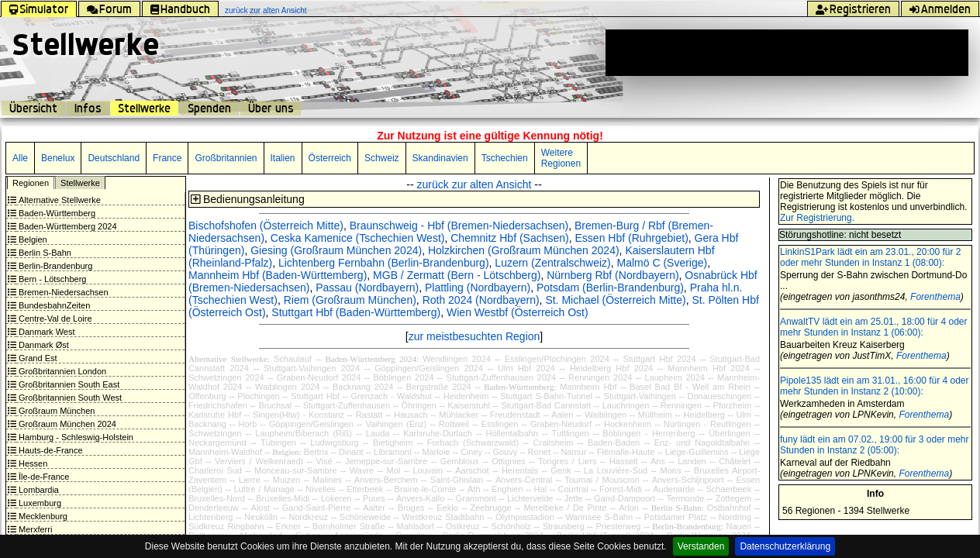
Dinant (351, 452)
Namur (573, 452)
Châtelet (735, 461)
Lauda (378, 433)
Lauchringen (626, 405)
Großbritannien (226, 158)
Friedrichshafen (218, 405)
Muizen (286, 480)
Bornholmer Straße (349, 526)
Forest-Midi (621, 489)
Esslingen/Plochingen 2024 (557, 359)
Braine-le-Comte (426, 489)
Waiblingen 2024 (287, 387)
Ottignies (508, 461)
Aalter (374, 508)
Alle (20, 158)
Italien (283, 158)
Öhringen (419, 405)
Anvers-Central (524, 480)
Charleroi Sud (215, 470)
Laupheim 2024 (675, 377)
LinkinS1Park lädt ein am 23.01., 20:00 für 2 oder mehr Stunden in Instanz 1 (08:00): (870, 257)
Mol (393, 470)
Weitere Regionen (561, 158)
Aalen (562, 415)
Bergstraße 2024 (439, 387)
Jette (574, 498)
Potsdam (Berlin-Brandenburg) (610, 288)
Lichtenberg (211, 517)
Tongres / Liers (568, 461)
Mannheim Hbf (588, 387)
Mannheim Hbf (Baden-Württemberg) (278, 275)
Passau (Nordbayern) (367, 288)
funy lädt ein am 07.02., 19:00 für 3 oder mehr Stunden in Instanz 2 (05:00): (874, 445)
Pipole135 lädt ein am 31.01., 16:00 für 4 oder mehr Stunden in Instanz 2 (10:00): (875, 386)
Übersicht (33, 108)
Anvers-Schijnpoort (688, 480)
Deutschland (114, 158)
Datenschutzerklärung (785, 546)
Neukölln (261, 517)
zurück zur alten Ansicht (266, 10)
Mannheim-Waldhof (225, 452)
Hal (541, 489)
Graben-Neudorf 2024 (319, 377)
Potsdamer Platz (676, 517)
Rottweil (454, 424)
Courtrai (573, 489)
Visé (324, 461)
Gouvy (505, 452)
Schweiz (382, 158)
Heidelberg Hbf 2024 (611, 368)
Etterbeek (365, 489)
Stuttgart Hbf (315, 396)
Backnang (207, 424)
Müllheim (655, 415)
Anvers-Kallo (420, 498)
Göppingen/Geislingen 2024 (429, 368)
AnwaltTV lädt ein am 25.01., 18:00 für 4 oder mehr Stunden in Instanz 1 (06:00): (873, 327)
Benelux (58, 158)
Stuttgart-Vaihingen (640, 396)
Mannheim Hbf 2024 (708, 368)
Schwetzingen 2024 (226, 377)
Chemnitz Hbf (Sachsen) (510, 238)
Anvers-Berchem (386, 480)
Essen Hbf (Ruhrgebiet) (632, 238)
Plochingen (258, 396)
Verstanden (701, 546)
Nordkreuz (309, 517)
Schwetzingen (215, 433)
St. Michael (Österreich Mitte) (615, 300)
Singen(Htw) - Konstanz (298, 415)
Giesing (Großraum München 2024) (336, 250)
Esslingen (500, 424)
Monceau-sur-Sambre (295, 470)
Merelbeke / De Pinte (565, 508)
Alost (261, 508)
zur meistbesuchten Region (474, 336)
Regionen (31, 183)
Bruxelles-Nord (217, 498)
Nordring (735, 517)
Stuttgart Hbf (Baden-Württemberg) (356, 312)
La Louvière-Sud (616, 470)
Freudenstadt (515, 415)
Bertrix (316, 452)
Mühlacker (459, 415)
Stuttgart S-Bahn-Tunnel (546, 396)
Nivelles (321, 489)
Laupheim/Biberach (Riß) (304, 433)
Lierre (250, 480)
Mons (670, 470)
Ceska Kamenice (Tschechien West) (358, 238)
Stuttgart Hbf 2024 (659, 359)
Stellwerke (144, 108)
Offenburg (207, 396)
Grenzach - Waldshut (391, 396)
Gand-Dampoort (625, 498)
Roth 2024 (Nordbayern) (481, 300)
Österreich (330, 158)
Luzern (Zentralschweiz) (552, 263)
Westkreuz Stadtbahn (443, 517)
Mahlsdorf (416, 526)
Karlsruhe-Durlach (438, 433)
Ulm (744, 415)
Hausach (411, 415)
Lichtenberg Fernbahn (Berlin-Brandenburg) (384, 263)
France (167, 158)
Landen (692, 461)
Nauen (739, 526)
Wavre (362, 470)
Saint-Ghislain (457, 480)
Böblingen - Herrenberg (649, 433)
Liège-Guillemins (697, 452)
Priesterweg (618, 526)
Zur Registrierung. (817, 218)
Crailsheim (554, 443)
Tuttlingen (571, 433)
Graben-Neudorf (561, 424)
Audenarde (674, 489)
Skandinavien (440, 158)
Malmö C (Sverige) (663, 263)
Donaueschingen (720, 396)
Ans (658, 461)
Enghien (507, 489)
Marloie (436, 452)
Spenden (209, 108)
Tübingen (278, 443)
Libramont (393, 452)
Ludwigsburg (334, 443)
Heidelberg (704, 415)
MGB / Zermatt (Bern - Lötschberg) (457, 275)
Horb (248, 424)
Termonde (685, 498)
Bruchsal (275, 405)
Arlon (629, 508)
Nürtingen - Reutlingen (707, 424)
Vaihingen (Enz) (396, 424)
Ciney (471, 452)
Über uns (271, 108)
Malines (327, 480)
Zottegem (733, 498)
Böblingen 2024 (403, 377)
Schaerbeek (728, 489)
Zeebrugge (491, 508)
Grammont (476, 498)
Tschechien (505, 158)
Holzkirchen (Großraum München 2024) (524, 250)
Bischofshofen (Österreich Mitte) (266, 226)
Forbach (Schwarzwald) (473, 443)
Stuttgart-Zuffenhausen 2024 (501, 377)
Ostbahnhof (729, 508)
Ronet (539, 452)
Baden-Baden (614, 443)
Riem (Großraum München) (350, 300)
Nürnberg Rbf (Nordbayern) (612, 275)
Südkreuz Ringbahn (226, 526)
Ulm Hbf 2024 (526, 368)
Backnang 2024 (363, 387)
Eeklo (447, 508)
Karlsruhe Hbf (215, 415)
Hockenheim (628, 424)
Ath (474, 489)
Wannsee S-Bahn (599, 517)
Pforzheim (733, 405)
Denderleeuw (214, 508)
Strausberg (564, 526)
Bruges (411, 508)
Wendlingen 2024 (457, 359)
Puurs (374, 498)
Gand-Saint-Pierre (317, 508)
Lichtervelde (530, 498)
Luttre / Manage (264, 489)
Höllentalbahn (512, 433)
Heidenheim (466, 396)
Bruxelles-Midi (283, 498)
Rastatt (369, 415)
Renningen (681, 405)
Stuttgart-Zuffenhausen (347, 405)
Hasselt (624, 461)
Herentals (520, 470)
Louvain (428, 470)
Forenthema (935, 297)
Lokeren (336, 498)
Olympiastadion (525, 517)
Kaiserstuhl (468, 405)
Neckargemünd (217, 443)
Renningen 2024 (600, 377)
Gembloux (460, 461)
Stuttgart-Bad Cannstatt (546, 405)
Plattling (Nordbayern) (478, 288)
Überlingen (729, 433)
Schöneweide (365, 517)
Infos (88, 108)
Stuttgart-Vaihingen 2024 (312, 368)
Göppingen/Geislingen (311, 424)
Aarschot (472, 470)
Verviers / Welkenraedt (259, 461)
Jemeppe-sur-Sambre (386, 461)
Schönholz (511, 526)
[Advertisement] (787, 53)
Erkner (288, 526)
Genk (561, 470)
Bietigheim (393, 443)
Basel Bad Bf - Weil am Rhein (690, 387)
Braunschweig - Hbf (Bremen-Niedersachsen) (459, 226)
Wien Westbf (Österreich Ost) (518, 312)
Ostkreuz (463, 526)
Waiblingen (606, 415)
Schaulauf (293, 359)
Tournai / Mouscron (602, 480)
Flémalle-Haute (626, 452)
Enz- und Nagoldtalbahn (702, 443)
